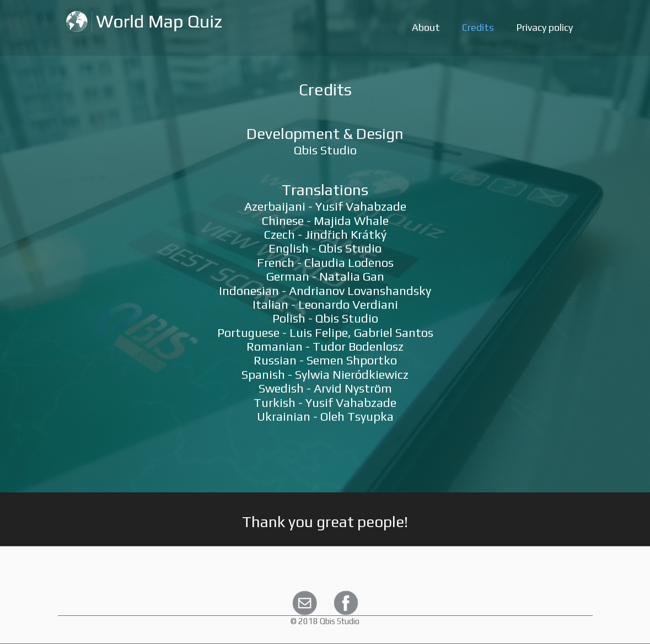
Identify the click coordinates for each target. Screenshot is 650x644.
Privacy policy (544, 27)
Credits (478, 27)
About (426, 27)
